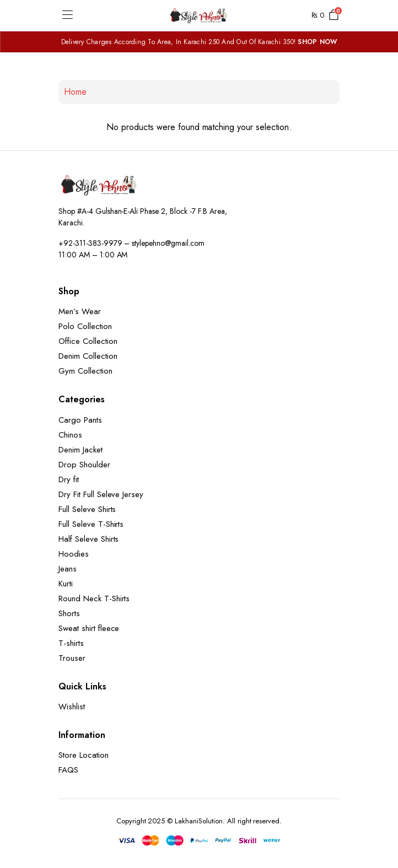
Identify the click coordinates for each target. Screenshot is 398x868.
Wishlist (72, 707)
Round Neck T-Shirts (94, 599)
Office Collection (88, 341)
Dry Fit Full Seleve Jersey (101, 494)
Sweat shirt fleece (89, 628)
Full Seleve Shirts (87, 509)
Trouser (72, 658)
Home (75, 92)
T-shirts (71, 643)
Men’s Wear (80, 311)
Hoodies (74, 554)
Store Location (84, 755)
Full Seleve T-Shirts (91, 524)
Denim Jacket (80, 450)
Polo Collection (85, 326)
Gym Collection (85, 371)
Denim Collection (88, 356)
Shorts (69, 613)
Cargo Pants (80, 420)
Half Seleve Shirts (88, 539)
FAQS (68, 770)
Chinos (70, 435)
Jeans (68, 569)
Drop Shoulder (84, 465)
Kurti (66, 584)
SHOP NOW (317, 42)
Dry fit (69, 479)
